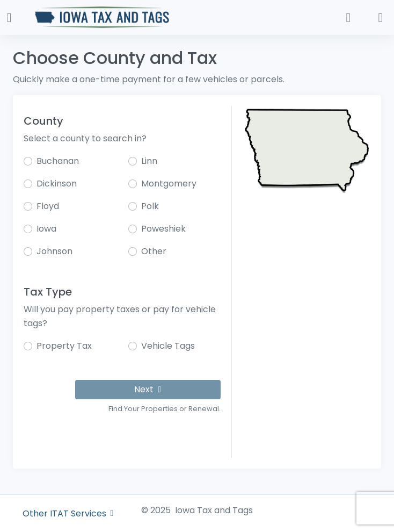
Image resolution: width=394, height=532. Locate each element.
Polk (150, 206)
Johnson (54, 251)
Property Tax (64, 346)
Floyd (48, 206)
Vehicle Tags (168, 346)
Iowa (46, 229)
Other (154, 251)
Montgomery (169, 184)
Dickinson (57, 184)
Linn (149, 161)
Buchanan (58, 161)
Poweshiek (163, 229)
